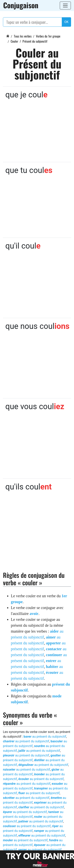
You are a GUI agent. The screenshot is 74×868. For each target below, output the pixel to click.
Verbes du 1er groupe (48, 36)
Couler (14, 41)
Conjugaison (21, 5)
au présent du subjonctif (45, 737)
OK (66, 22)
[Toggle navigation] (65, 5)
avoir (34, 614)
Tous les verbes (23, 36)
